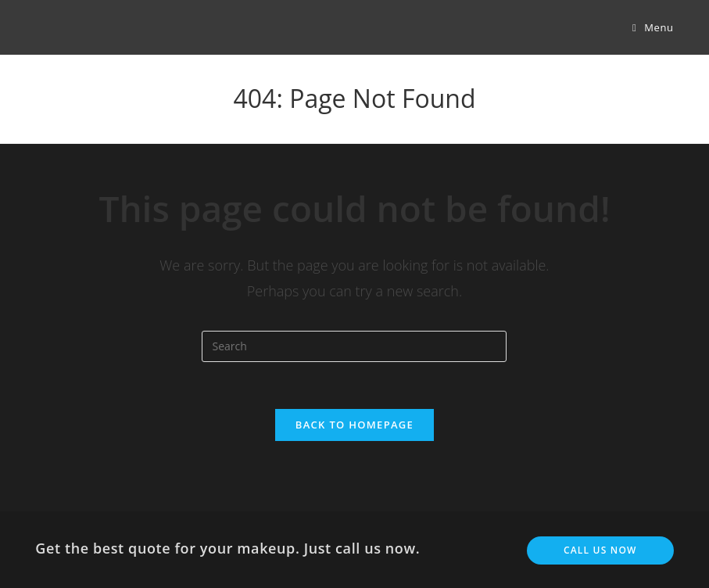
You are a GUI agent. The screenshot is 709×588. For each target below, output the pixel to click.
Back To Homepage (354, 425)
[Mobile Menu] (653, 27)
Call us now (600, 550)
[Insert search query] (354, 346)
